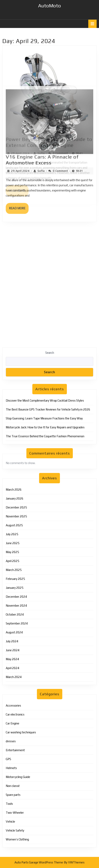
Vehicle (10, 821)
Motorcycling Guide (18, 777)
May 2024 (12, 659)
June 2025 (13, 543)
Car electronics (15, 714)
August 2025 (14, 525)
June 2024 (13, 650)
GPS (8, 759)
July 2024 (12, 641)
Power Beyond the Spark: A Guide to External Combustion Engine (49, 88)
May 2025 (12, 552)
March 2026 (14, 490)
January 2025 (15, 588)
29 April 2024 (20, 99)
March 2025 (14, 570)
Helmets (11, 768)
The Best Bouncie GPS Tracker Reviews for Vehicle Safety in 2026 (48, 409)
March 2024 (14, 677)
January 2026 (15, 498)
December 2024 (16, 597)
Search (50, 353)
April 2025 (12, 561)
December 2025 (16, 507)
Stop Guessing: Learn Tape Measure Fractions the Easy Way (44, 418)
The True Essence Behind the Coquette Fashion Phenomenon (45, 436)
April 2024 (12, 668)
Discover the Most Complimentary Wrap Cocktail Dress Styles (45, 400)
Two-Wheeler (15, 813)
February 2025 (15, 579)
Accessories (13, 705)
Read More (19, 139)
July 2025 (12, 534)
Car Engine (12, 723)
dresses (11, 741)
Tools (9, 804)
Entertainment (15, 750)
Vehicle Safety (15, 830)
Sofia (41, 99)
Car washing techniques (21, 732)
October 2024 (15, 614)
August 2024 (14, 632)
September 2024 (17, 623)
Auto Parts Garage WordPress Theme (39, 862)
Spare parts (13, 795)
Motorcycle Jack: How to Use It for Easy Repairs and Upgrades (45, 427)
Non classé (13, 786)
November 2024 (16, 606)
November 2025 (16, 516)
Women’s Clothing (17, 839)
